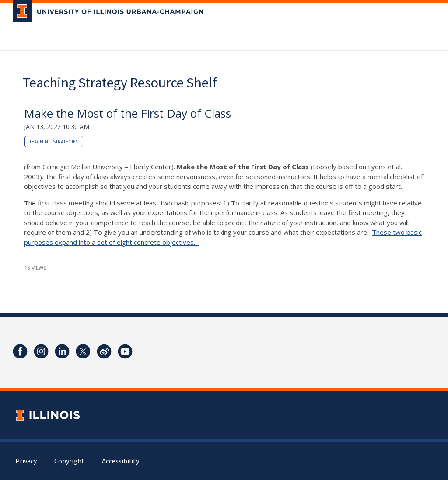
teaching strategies (54, 142)
